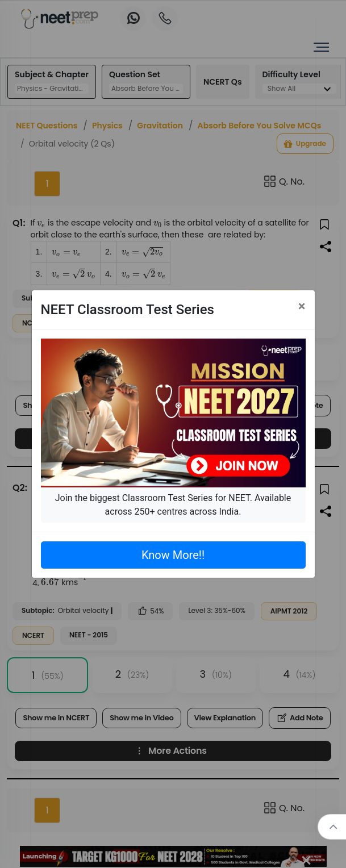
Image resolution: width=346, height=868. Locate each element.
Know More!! (173, 555)
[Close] (302, 306)
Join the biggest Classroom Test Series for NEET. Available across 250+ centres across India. (173, 505)
